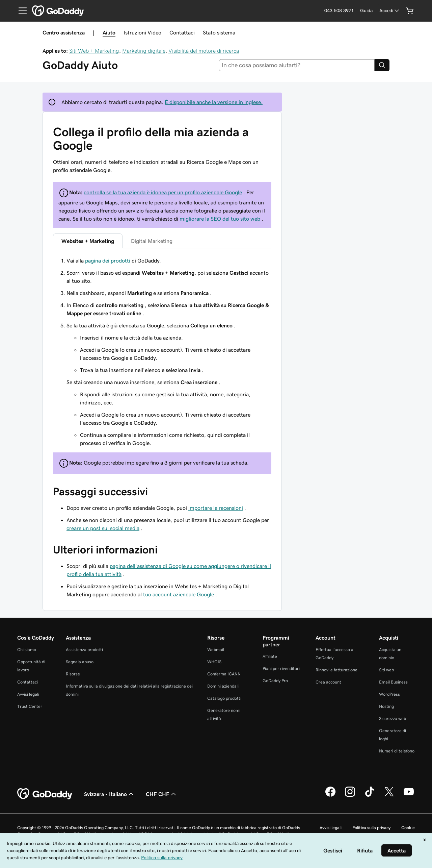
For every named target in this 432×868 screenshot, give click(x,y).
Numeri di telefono (397, 751)
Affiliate (270, 656)
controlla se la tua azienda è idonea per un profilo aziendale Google (163, 192)
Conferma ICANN (224, 674)
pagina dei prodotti (108, 261)
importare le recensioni (216, 508)
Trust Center (30, 706)
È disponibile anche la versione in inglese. (214, 102)
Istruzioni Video (142, 32)
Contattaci (182, 32)
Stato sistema (219, 32)
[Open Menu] (20, 11)
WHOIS (214, 662)
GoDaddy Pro (275, 681)
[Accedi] (390, 11)
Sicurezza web (393, 718)
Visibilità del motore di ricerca (204, 51)
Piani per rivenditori (281, 668)
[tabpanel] (162, 352)
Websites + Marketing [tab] (88, 241)
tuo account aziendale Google (179, 594)
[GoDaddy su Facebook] (330, 796)
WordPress (389, 694)
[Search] (382, 65)
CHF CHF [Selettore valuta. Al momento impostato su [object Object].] (162, 794)
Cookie (408, 828)
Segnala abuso (80, 662)
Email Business (393, 682)
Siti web (386, 670)
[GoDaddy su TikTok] (370, 796)
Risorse (73, 674)
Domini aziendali (223, 686)
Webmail (216, 650)
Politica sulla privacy (371, 828)
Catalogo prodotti (224, 698)
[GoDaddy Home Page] (45, 794)
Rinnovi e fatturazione (336, 670)
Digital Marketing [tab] (152, 241)
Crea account (328, 682)
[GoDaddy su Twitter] (389, 796)
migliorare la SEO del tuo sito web (220, 219)
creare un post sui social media (103, 528)
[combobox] (297, 65)
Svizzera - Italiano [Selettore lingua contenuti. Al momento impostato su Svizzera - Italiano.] (110, 794)
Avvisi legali (28, 694)
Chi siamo (27, 650)
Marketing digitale (144, 51)
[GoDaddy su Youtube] (409, 796)
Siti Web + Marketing (94, 51)
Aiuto (109, 32)
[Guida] (366, 11)
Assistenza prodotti (84, 650)
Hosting (386, 706)
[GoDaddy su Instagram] (350, 796)
